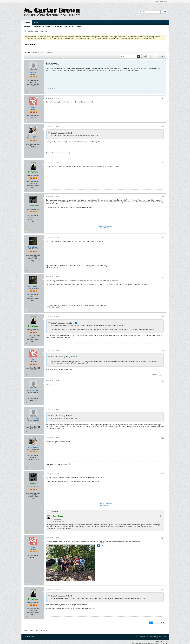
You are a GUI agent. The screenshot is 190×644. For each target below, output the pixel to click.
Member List (69, 26)
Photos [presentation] (50, 52)
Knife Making (105, 228)
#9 (163, 351)
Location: (30, 84)
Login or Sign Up (160, 2)
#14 (162, 538)
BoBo (33, 108)
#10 (162, 381)
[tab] (28, 52)
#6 (163, 238)
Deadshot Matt (33, 390)
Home (26, 630)
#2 (163, 98)
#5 (163, 196)
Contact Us (143, 637)
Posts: (33, 82)
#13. (160, 516)
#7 (163, 277)
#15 (162, 590)
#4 (163, 163)
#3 (163, 127)
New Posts (28, 26)
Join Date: (30, 80)
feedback (64, 153)
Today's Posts (57, 26)
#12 (162, 438)
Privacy (153, 637)
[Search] (151, 12)
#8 (163, 317)
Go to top (162, 637)
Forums (27, 23)
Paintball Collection (105, 226)
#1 (163, 63)
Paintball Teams (33, 31)
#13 (162, 474)
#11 (162, 410)
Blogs (36, 23)
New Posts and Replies (42, 26)
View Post (71, 133)
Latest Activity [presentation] (38, 52)
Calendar (79, 26)
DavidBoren (33, 247)
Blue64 (33, 72)
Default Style (30, 637)
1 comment (54, 512)
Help (135, 637)
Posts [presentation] (28, 52)
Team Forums (44, 31)
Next (162, 623)
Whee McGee (33, 136)
